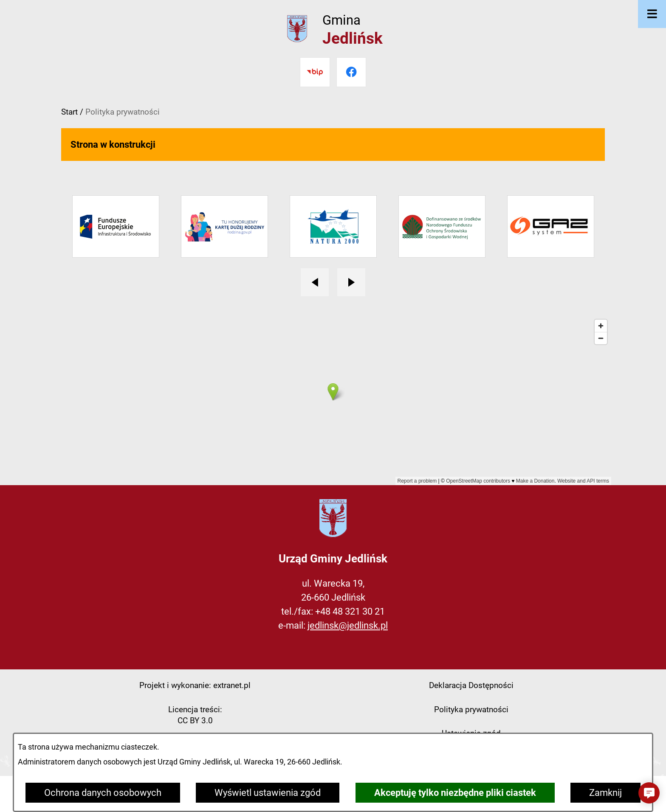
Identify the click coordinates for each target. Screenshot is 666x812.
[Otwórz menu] (652, 14)
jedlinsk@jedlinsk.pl (348, 625)
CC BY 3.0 (195, 721)
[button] (649, 793)
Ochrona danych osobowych (103, 793)
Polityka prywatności (471, 709)
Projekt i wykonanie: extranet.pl (195, 685)
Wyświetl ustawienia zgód (268, 793)
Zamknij (605, 793)
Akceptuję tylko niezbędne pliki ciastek (455, 793)
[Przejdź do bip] (315, 72)
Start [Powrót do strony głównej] (69, 112)
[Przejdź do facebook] (351, 72)
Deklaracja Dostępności (471, 685)
